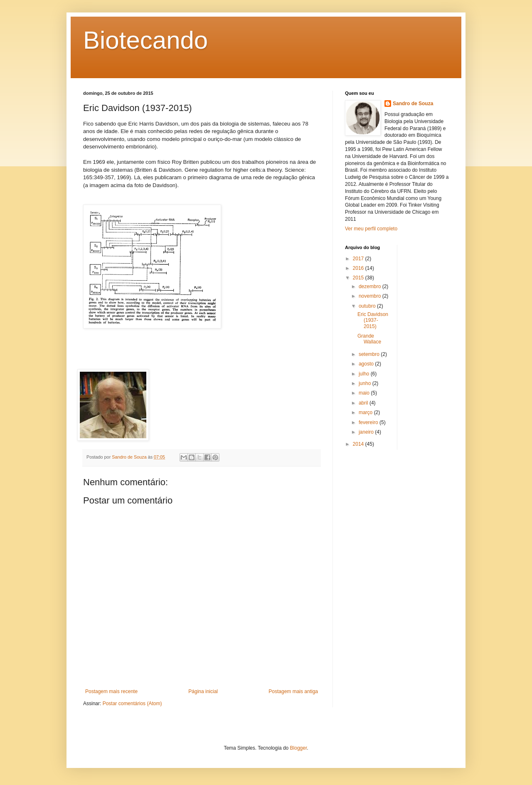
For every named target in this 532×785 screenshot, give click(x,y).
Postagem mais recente (111, 691)
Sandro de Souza (413, 104)
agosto (367, 364)
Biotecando (145, 40)
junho (366, 383)
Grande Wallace (369, 339)
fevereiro (369, 422)
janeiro (367, 432)
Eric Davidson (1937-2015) (373, 320)
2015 (359, 278)
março (366, 412)
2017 (359, 259)
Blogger (299, 748)
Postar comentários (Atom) (132, 704)
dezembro (371, 286)
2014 (359, 444)
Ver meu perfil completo (371, 229)
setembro (370, 354)
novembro (371, 296)
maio (365, 393)
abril (364, 403)
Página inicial (203, 691)
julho (365, 374)
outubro (368, 306)
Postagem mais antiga (293, 691)
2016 (359, 268)
